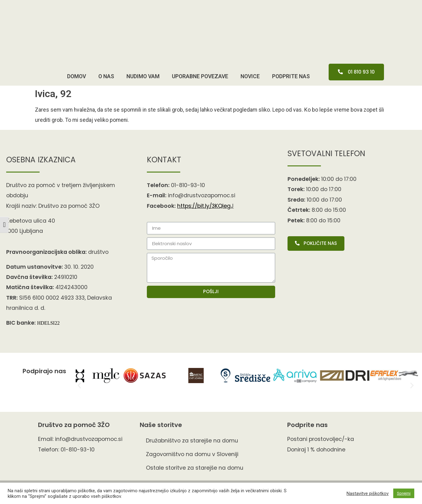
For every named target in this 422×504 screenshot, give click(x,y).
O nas (106, 76)
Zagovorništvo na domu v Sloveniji (192, 454)
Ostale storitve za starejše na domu (195, 468)
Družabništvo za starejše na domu (192, 441)
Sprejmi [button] (404, 493)
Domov (77, 76)
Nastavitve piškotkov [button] (368, 493)
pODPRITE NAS (291, 76)
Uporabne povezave (200, 76)
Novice (250, 76)
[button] (356, 72)
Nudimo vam (143, 76)
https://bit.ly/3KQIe (204, 206)
